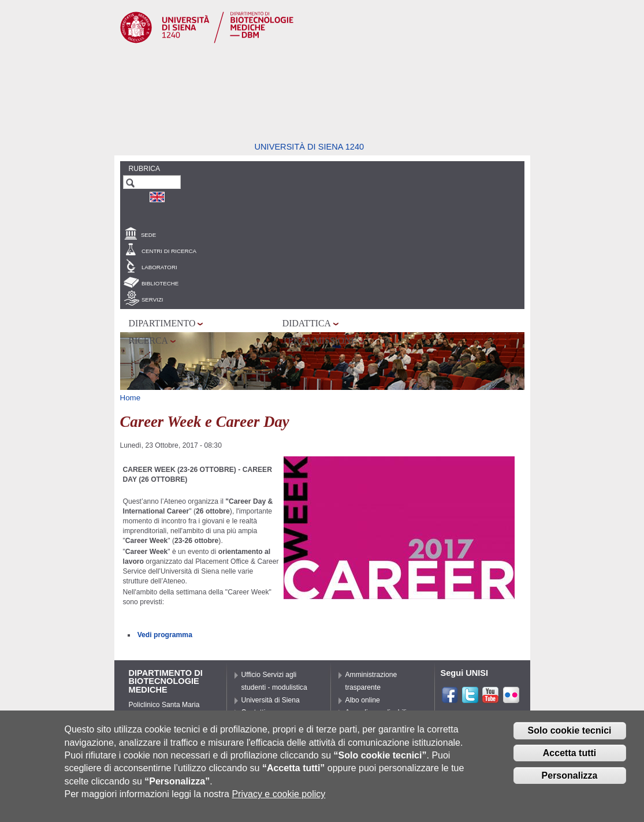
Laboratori (159, 267)
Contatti (254, 712)
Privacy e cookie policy (278, 803)
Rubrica (145, 169)
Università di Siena (271, 700)
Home (131, 398)
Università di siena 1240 (310, 147)
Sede (148, 235)
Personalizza (570, 784)
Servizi (152, 300)
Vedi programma (165, 635)
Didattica (307, 323)
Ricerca (148, 341)
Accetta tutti (569, 762)
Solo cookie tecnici (570, 740)
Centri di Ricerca (169, 251)
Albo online (363, 700)
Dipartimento (162, 323)
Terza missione (320, 341)
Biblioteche (160, 283)
